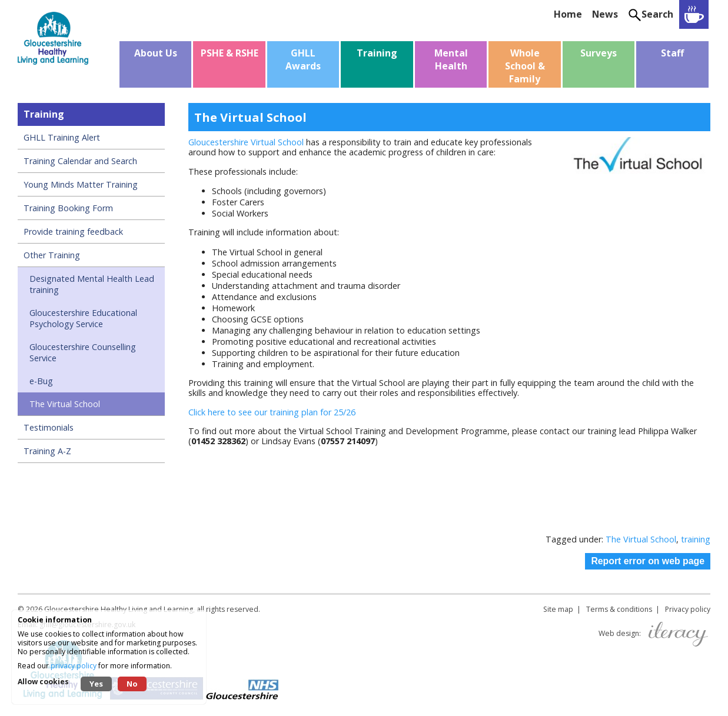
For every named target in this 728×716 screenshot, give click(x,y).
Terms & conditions (619, 609)
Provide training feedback (73, 232)
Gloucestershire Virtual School (246, 142)
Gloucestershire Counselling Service (83, 352)
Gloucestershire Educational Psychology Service (83, 318)
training (696, 539)
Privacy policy (688, 609)
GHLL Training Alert (62, 137)
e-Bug (41, 381)
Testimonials (49, 427)
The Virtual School (65, 404)
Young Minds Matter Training (81, 184)
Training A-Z (47, 451)
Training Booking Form (68, 208)
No (132, 684)
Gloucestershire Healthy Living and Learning (119, 609)
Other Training (52, 255)
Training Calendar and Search (80, 161)
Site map (558, 609)
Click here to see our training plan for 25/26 (273, 412)
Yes (96, 684)
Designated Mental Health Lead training (92, 284)
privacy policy (74, 666)
